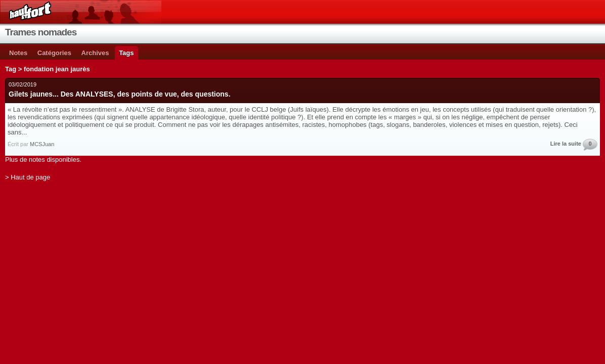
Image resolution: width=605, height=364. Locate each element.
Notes (18, 53)
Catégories (54, 53)
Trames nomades (41, 32)
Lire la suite (566, 144)
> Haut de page (28, 177)
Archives (95, 53)
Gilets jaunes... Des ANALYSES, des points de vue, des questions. (120, 94)
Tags (126, 53)
